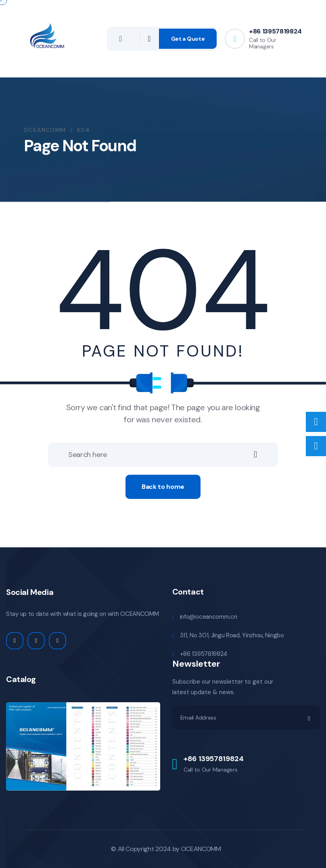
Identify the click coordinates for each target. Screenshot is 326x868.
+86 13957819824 (275, 31)
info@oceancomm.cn (209, 617)
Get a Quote (188, 39)
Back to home (163, 487)
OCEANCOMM (201, 849)
